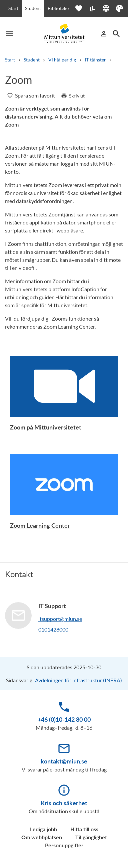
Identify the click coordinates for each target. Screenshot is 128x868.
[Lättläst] (92, 8)
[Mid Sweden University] (64, 34)
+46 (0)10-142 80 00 (64, 719)
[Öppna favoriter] (82, 8)
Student (33, 8)
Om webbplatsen (42, 837)
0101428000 (53, 629)
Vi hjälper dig (62, 60)
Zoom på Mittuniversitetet (46, 427)
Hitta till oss (84, 829)
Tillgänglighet (91, 837)
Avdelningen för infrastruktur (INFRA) (78, 680)
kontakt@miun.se (64, 761)
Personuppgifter (64, 845)
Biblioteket (59, 8)
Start (13, 8)
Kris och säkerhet (64, 803)
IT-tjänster (95, 60)
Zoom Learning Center (40, 525)
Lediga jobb (43, 829)
